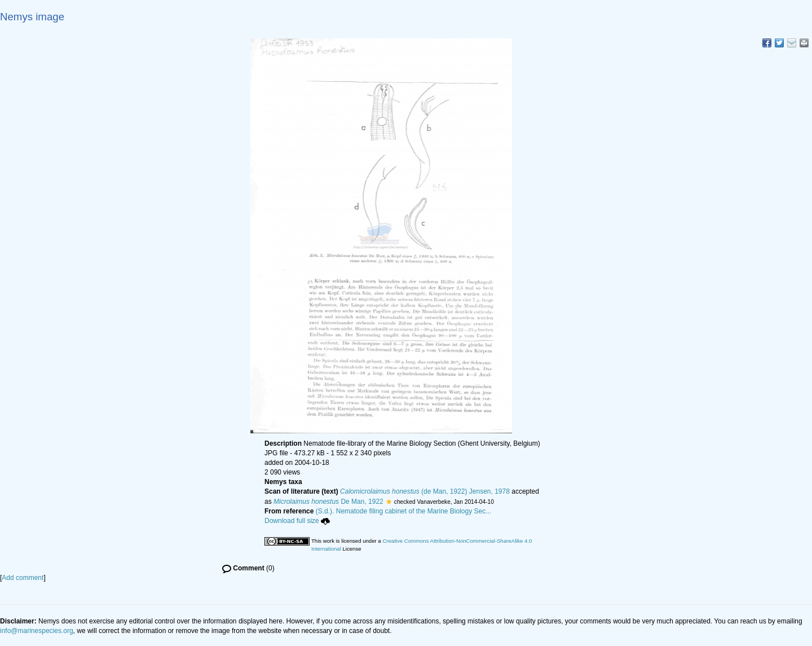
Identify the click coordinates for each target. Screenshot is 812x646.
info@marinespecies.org (37, 631)
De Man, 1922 (328, 502)
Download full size (297, 521)
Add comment (23, 578)
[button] (389, 502)
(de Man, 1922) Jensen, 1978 (425, 491)
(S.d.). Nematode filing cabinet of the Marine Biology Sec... (404, 511)
